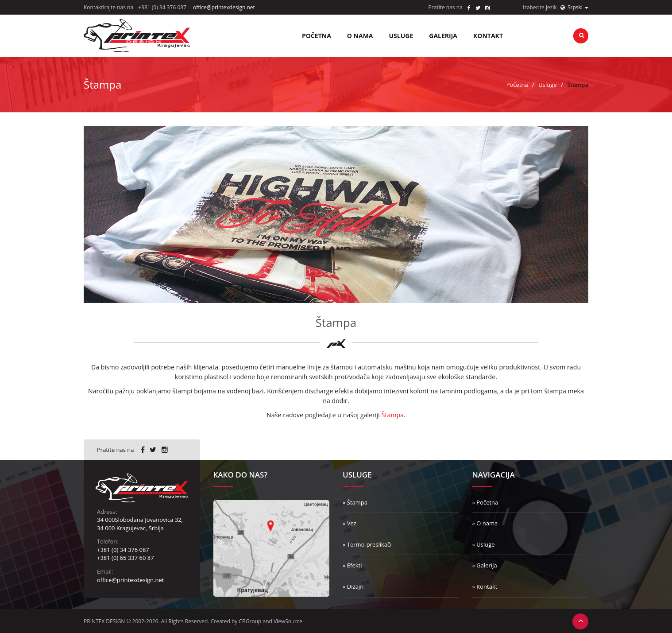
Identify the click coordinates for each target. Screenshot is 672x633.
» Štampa (355, 502)
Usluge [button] (401, 36)
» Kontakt (485, 586)
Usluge (547, 85)
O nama (360, 36)
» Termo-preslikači (367, 544)
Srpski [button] (574, 7)
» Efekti (352, 565)
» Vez (350, 523)
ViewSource (288, 621)
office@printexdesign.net (224, 7)
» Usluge (484, 544)
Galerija (443, 36)
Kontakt (488, 36)
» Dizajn (353, 586)
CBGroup (250, 621)
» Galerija (485, 565)
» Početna (485, 502)
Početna (317, 36)
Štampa (393, 415)
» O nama (485, 523)
